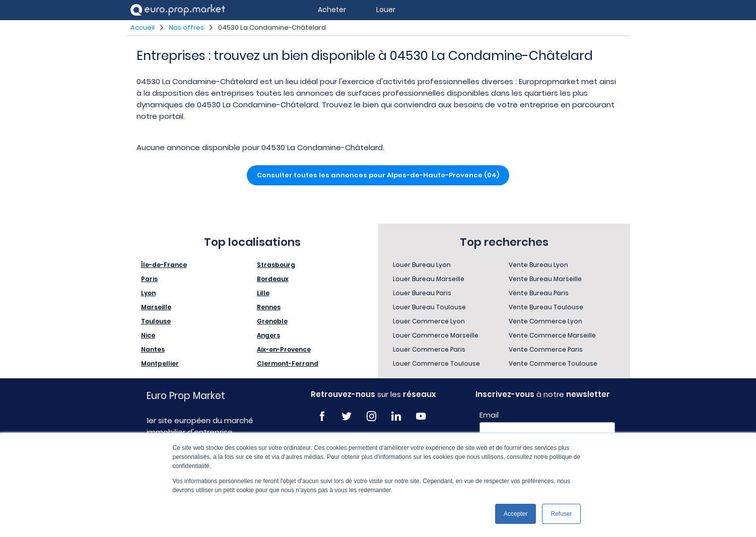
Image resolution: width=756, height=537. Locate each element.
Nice (148, 335)
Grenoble (272, 321)
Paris (149, 279)
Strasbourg (276, 265)
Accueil (143, 27)
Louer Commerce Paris (429, 349)
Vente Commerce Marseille (552, 335)
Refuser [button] (561, 514)
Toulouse (156, 321)
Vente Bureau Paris (539, 293)
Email (489, 415)
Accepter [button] (516, 514)
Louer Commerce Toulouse (436, 363)
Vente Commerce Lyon (545, 321)
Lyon (148, 293)
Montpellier (160, 363)
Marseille (156, 307)
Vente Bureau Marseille (545, 279)
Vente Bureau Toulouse (546, 307)
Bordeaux (273, 279)
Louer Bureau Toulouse (429, 307)
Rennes (269, 307)
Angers (268, 335)
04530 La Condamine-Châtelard (272, 27)
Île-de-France (164, 265)
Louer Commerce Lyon (429, 321)
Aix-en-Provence (284, 349)
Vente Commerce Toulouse (553, 363)
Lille (263, 293)
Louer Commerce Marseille (436, 335)
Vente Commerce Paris (546, 349)
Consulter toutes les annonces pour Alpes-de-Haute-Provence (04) (378, 175)
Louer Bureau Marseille (429, 279)
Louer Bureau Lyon (422, 265)
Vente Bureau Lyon (538, 265)
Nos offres (186, 27)
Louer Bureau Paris (422, 293)
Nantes (153, 349)
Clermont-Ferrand (288, 363)
